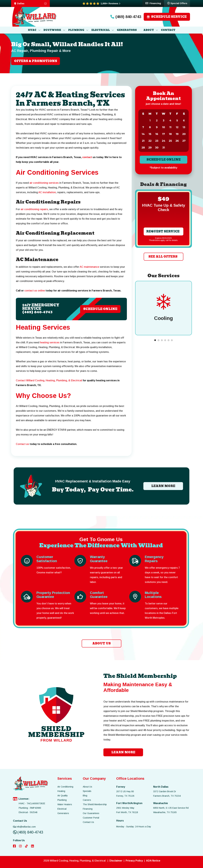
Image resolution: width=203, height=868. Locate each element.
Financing (153, 3)
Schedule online (163, 160)
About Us (87, 787)
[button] (155, 340)
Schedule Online (100, 309)
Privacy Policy (134, 861)
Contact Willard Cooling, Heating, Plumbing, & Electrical (49, 380)
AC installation (47, 192)
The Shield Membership (95, 804)
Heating (61, 791)
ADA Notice (153, 861)
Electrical (62, 809)
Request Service (163, 231)
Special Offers (177, 3)
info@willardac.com (24, 827)
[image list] (35, 17)
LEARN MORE (163, 486)
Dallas (30, 3)
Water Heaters (65, 804)
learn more (123, 752)
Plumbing (62, 800)
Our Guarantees (91, 813)
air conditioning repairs (34, 209)
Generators (63, 813)
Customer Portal (91, 818)
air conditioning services (44, 183)
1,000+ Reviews (110, 3)
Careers (87, 800)
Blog (85, 796)
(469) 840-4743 (126, 17)
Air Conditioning (65, 787)
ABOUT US (101, 643)
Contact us (22, 444)
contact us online (35, 291)
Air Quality (63, 796)
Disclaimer (116, 861)
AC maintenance (89, 267)
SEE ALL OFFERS (163, 257)
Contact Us (88, 822)
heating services (50, 342)
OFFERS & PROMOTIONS (36, 61)
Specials (87, 791)
